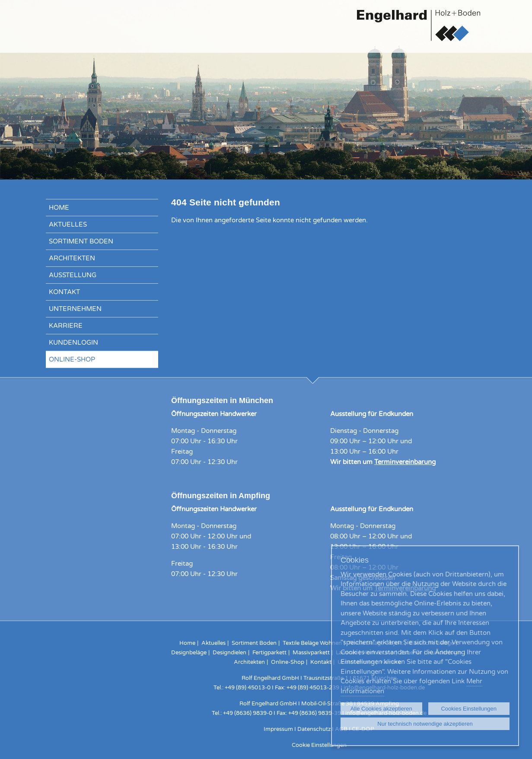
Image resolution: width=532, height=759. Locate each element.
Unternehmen (75, 309)
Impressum (278, 729)
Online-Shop (72, 359)
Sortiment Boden (81, 241)
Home (59, 208)
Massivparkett (311, 653)
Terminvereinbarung (405, 462)
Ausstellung (73, 275)
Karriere (66, 326)
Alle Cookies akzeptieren (381, 709)
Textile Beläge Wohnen (312, 643)
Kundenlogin (73, 343)
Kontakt (64, 292)
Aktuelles (68, 224)
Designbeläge (189, 653)
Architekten (72, 258)
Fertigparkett (269, 653)
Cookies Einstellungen (469, 709)
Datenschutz (314, 729)
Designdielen (229, 653)
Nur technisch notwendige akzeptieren (425, 724)
